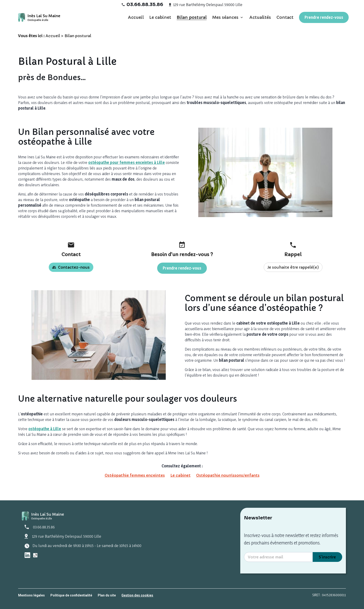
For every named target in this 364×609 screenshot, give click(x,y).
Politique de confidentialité (71, 595)
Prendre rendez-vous (324, 17)
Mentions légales (31, 595)
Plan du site (107, 595)
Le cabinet (160, 17)
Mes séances (225, 17)
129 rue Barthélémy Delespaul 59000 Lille (208, 5)
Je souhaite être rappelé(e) (293, 267)
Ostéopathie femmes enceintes (135, 475)
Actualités (260, 17)
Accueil (136, 17)
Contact (285, 17)
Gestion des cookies (137, 595)
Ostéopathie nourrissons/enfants (228, 475)
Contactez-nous (71, 267)
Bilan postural (192, 17)
